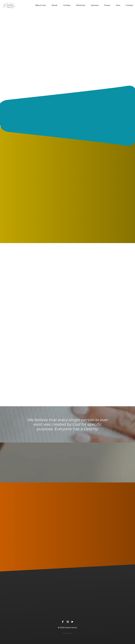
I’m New (67, 5)
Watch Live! (41, 5)
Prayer (107, 5)
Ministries (81, 5)
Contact (129, 5)
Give (118, 5)
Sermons (95, 5)
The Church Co (67, 633)
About (54, 5)
